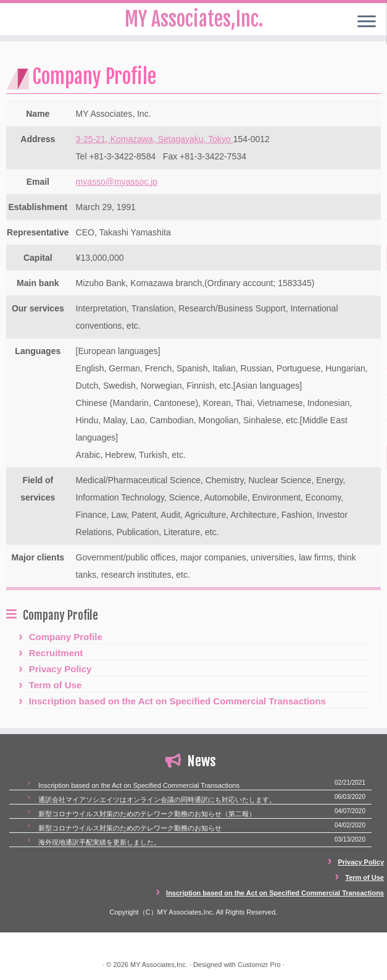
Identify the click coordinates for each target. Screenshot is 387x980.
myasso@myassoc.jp (117, 182)
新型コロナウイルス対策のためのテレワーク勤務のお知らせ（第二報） (147, 814)
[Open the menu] (367, 22)
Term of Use (56, 685)
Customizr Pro (259, 965)
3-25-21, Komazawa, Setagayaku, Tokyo (155, 139)
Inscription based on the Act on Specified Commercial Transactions (177, 701)
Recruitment (56, 653)
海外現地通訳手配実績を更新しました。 (99, 842)
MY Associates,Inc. (159, 965)
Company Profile (66, 637)
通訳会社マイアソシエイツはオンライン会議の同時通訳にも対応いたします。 (157, 800)
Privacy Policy (60, 669)
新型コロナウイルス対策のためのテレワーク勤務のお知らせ (130, 828)
